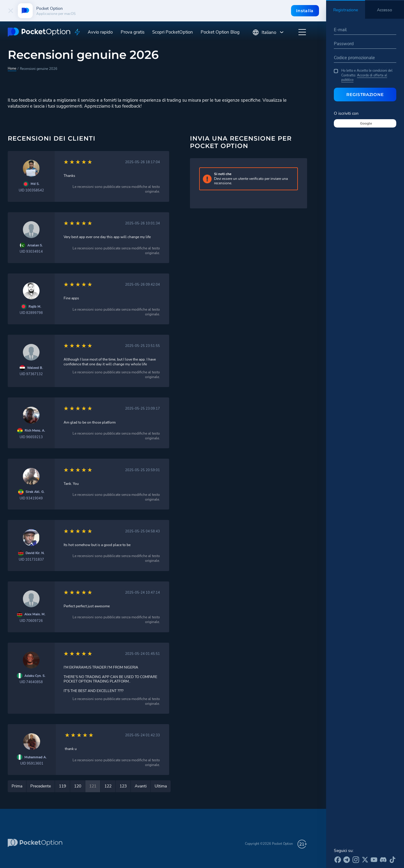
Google (366, 123)
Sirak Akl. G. (35, 492)
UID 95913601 (32, 764)
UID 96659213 (31, 437)
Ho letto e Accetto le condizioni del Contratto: (363, 75)
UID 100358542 (31, 190)
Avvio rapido (100, 32)
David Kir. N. (35, 553)
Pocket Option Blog (220, 32)
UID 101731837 (31, 560)
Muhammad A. (36, 757)
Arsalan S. (35, 245)
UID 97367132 (31, 374)
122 (108, 786)
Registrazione (365, 95)
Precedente (41, 786)
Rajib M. (35, 307)
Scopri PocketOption (173, 32)
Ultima (161, 786)
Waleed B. (35, 368)
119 (62, 786)
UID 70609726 (31, 621)
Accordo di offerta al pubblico (364, 77)
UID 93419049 (31, 498)
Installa (305, 11)
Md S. (35, 184)
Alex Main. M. (35, 614)
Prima (17, 786)
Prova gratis (133, 32)
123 (123, 786)
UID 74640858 (31, 682)
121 (93, 786)
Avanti (141, 786)
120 (78, 786)
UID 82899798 (31, 313)
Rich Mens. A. (35, 431)
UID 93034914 (31, 252)
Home (12, 68)
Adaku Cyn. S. (35, 676)
